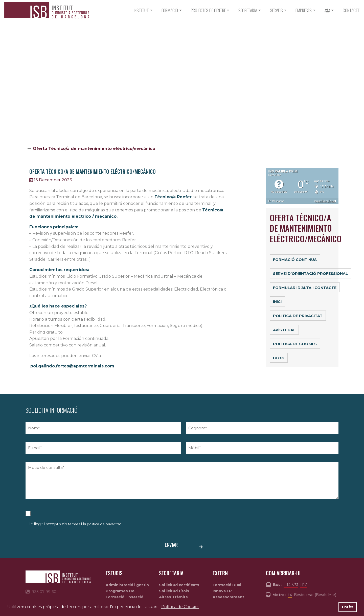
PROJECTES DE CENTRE (208, 10)
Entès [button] (348, 607)
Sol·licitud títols (174, 591)
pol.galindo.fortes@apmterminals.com (72, 366)
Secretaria (248, 10)
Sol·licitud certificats (179, 585)
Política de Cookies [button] (180, 607)
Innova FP (222, 591)
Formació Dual (227, 585)
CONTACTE (351, 10)
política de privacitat (104, 524)
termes (74, 524)
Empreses (304, 10)
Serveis (276, 10)
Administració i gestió (127, 585)
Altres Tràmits (173, 597)
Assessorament (228, 597)
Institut (141, 10)
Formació (170, 10)
